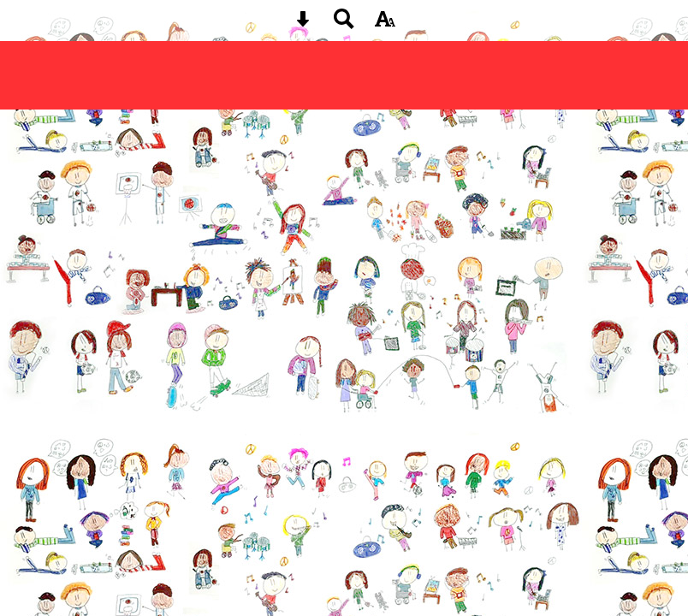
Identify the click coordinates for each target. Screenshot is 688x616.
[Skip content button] (303, 24)
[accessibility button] (385, 24)
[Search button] (344, 24)
